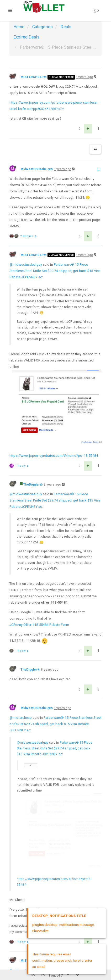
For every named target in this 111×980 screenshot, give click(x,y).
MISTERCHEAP (32, 77)
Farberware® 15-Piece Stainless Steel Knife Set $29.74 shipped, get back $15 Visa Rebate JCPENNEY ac (55, 271)
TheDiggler (31, 402)
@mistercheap (21, 635)
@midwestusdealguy (26, 265)
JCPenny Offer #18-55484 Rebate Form (39, 542)
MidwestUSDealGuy (35, 169)
